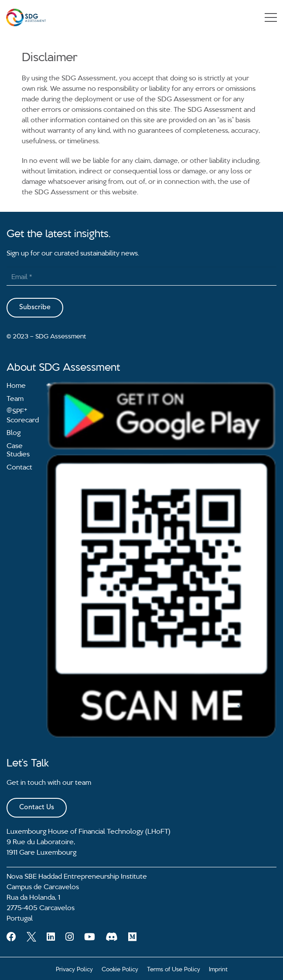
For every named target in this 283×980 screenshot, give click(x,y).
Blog (14, 432)
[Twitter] (31, 937)
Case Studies (18, 449)
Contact (19, 466)
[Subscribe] (35, 308)
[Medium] (132, 937)
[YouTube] (90, 937)
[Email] (141, 276)
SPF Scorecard (23, 415)
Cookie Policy (120, 969)
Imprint (218, 969)
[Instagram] (70, 937)
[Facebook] (11, 937)
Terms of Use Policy (174, 969)
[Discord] (112, 937)
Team (15, 398)
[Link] (26, 17)
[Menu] (271, 17)
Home (16, 385)
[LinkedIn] (51, 937)
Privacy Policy (74, 969)
